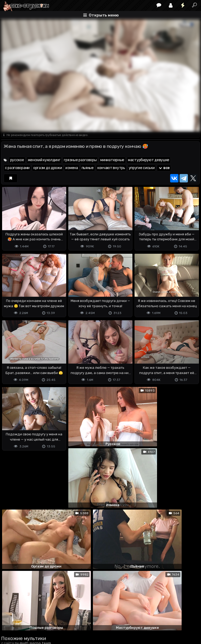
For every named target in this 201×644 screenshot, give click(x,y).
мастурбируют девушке (149, 160)
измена (72, 168)
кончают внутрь (111, 168)
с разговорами (17, 168)
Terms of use (28, 619)
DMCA (9, 619)
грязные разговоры (80, 160)
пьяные (88, 168)
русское (17, 160)
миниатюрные (112, 160)
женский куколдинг (44, 160)
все (164, 168)
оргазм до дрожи (48, 168)
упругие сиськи (142, 168)
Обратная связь (56, 619)
